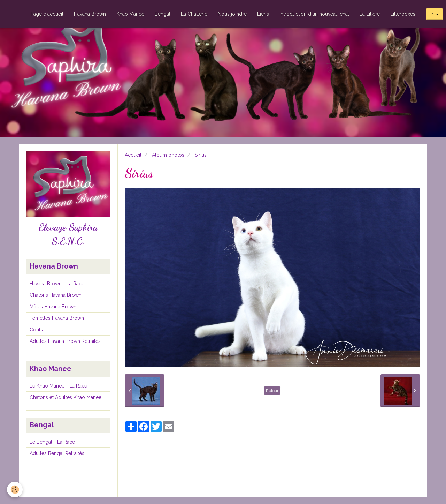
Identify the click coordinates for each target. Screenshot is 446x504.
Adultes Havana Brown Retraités (65, 341)
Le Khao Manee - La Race (58, 386)
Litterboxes (403, 14)
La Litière (370, 14)
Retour (272, 391)
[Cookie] (15, 490)
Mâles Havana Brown (53, 307)
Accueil (133, 155)
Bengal (163, 14)
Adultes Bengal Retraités (57, 453)
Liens (263, 14)
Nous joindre (232, 14)
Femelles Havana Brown (57, 318)
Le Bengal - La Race (52, 442)
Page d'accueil (47, 14)
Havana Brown (90, 14)
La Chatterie (194, 14)
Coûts (36, 330)
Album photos (168, 155)
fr (432, 14)
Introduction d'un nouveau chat (314, 14)
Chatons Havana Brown (56, 295)
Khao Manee (130, 14)
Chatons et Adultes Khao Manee (66, 397)
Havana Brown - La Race (57, 284)
